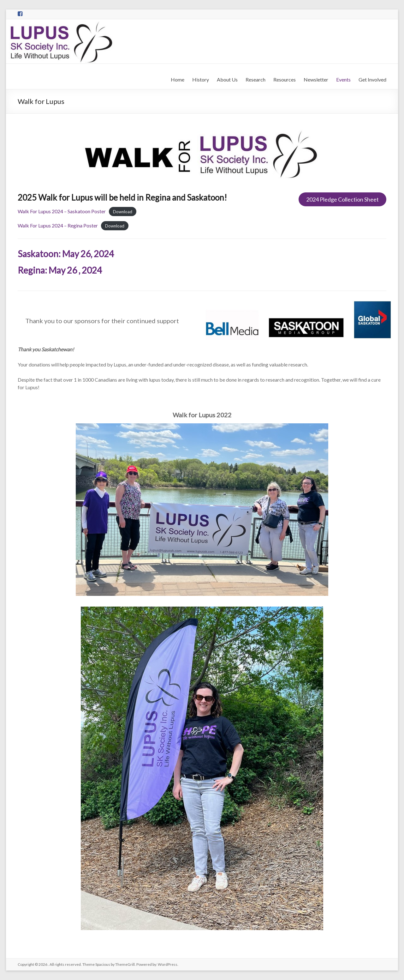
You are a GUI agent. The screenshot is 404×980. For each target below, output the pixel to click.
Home (178, 79)
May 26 (63, 270)
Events (343, 79)
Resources (285, 79)
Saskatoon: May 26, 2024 (66, 254)
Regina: (33, 270)
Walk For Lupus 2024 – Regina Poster (58, 225)
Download (123, 212)
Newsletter (316, 79)
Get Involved (372, 79)
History (201, 79)
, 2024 (90, 270)
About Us (227, 79)
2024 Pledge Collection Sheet (342, 199)
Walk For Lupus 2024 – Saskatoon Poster (62, 211)
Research (255, 79)
